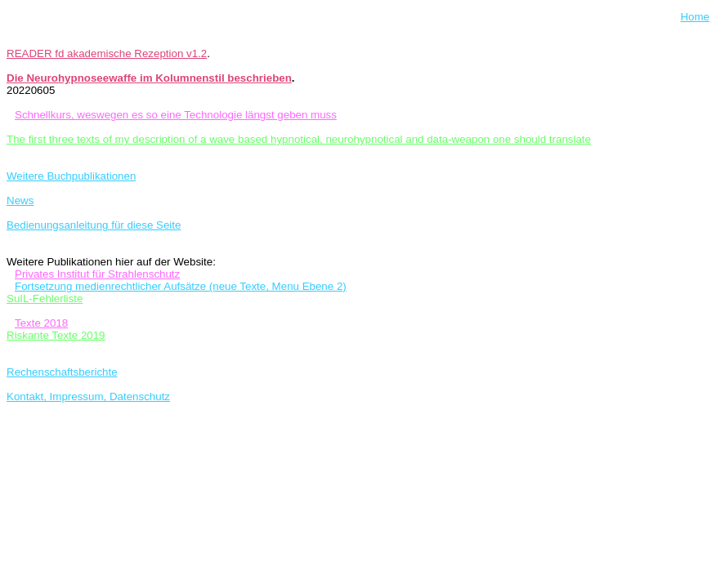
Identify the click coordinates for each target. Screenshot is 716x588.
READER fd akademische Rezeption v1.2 (107, 53)
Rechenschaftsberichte (62, 372)
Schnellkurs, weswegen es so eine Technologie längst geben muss (176, 115)
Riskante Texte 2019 (56, 335)
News (20, 200)
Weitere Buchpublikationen (71, 176)
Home (695, 17)
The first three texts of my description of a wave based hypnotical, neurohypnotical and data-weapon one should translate (299, 139)
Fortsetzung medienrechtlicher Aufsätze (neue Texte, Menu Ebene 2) (181, 286)
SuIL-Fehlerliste (45, 298)
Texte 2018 (41, 323)
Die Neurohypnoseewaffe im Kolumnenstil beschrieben (149, 78)
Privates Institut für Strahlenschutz (97, 274)
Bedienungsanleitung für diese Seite (94, 225)
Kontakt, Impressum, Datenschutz (88, 396)
